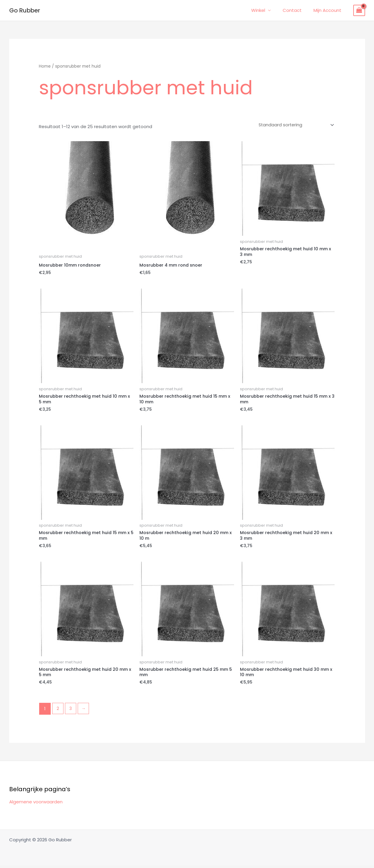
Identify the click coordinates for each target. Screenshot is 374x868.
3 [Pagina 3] (71, 711)
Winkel (266, 10)
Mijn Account (329, 10)
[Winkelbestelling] (294, 125)
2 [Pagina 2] (58, 711)
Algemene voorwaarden (36, 804)
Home (45, 66)
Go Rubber (25, 10)
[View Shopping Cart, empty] (359, 10)
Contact (297, 10)
